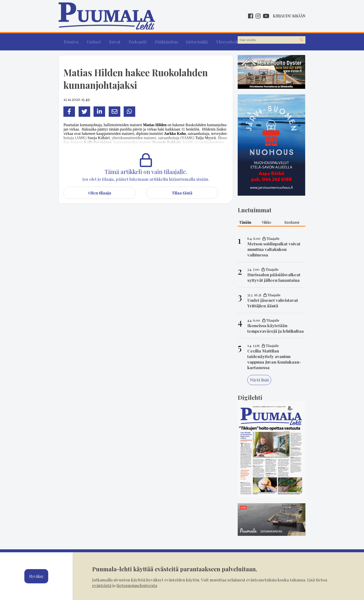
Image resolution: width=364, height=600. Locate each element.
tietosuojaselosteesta (137, 585)
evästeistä (102, 585)
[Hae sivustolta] (302, 40)
